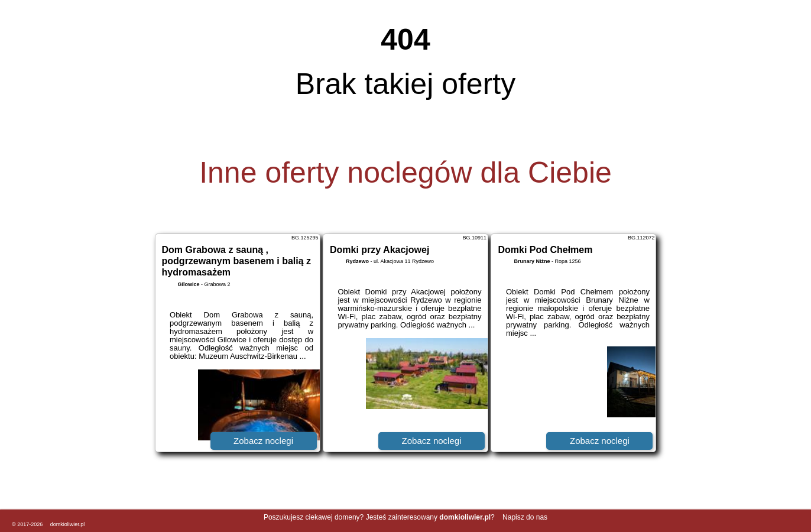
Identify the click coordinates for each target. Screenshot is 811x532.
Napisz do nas (525, 517)
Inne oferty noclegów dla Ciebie (405, 173)
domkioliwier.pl (68, 524)
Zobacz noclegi (263, 441)
